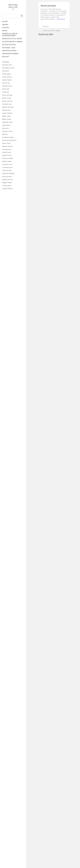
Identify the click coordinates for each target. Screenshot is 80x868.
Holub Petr (6, 92)
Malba (5, 31)
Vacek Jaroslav (7, 176)
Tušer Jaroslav (7, 170)
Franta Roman (7, 77)
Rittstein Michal (7, 146)
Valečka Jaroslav (7, 179)
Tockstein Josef (7, 167)
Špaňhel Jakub (7, 161)
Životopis (46, 26)
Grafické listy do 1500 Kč (12, 39)
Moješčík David (7, 122)
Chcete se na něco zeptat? (52, 31)
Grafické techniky (9, 51)
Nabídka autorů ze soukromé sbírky (10, 35)
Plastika (5, 28)
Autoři (5, 22)
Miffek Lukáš (6, 116)
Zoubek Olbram (7, 189)
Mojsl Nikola (6, 125)
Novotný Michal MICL (9, 140)
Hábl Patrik (6, 89)
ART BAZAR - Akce (9, 48)
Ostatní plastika (9, 45)
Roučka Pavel (7, 152)
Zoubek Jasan (7, 186)
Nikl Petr (5, 134)
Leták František (7, 113)
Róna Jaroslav (7, 149)
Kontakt (6, 57)
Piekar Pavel (6, 143)
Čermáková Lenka (8, 68)
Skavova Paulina (8, 158)
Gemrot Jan (6, 83)
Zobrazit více (61, 19)
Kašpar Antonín (7, 101)
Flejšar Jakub (6, 74)
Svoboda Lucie (7, 164)
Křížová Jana (6, 110)
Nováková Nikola (8, 137)
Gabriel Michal (7, 80)
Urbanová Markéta (8, 173)
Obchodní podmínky (10, 54)
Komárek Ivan (7, 104)
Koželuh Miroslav (8, 107)
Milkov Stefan (7, 119)
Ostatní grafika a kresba (12, 42)
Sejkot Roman (7, 155)
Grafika (5, 25)
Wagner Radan (7, 182)
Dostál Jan (6, 71)
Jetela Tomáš (7, 98)
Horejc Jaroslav (7, 95)
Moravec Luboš (7, 131)
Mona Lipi (5, 128)
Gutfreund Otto (7, 86)
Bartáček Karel (7, 65)
